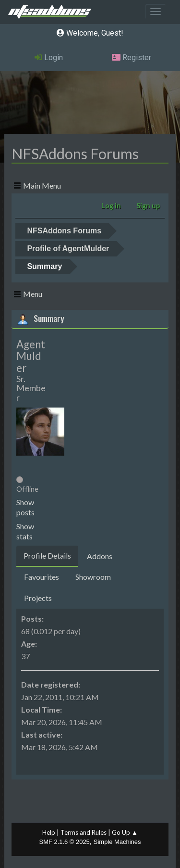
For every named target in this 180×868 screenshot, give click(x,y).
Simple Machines (117, 842)
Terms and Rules (84, 832)
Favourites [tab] (42, 577)
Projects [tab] (38, 598)
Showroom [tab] (93, 577)
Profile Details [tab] (47, 555)
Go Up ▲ (125, 832)
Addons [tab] (100, 556)
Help (49, 832)
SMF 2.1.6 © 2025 (65, 842)
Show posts (25, 507)
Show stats (25, 531)
